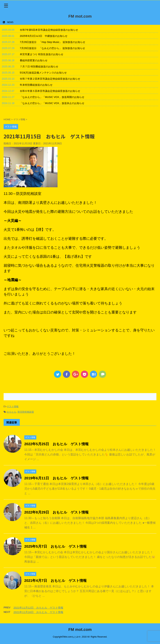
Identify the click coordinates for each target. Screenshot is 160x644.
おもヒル (12, 412)
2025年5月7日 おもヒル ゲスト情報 (55, 546)
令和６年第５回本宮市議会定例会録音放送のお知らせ (50, 91)
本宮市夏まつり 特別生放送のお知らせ (42, 54)
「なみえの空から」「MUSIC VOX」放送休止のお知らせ (52, 103)
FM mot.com (80, 16)
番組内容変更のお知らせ (34, 60)
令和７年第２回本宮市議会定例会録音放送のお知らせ (50, 79)
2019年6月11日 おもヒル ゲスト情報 (56, 478)
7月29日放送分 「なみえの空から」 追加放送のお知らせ (52, 48)
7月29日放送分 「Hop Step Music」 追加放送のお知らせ (52, 42)
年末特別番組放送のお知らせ (36, 85)
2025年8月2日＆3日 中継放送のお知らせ (44, 36)
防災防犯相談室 (26, 412)
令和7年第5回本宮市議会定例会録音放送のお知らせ (49, 30)
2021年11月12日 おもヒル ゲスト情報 (38, 608)
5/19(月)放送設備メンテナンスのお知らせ (43, 73)
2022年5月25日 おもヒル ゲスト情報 (56, 444)
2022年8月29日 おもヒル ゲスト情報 (56, 512)
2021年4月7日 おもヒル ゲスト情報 (55, 581)
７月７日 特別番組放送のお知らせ (39, 67)
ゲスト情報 (13, 406)
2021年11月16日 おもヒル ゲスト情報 (38, 612)
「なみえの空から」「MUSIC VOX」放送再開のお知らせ (52, 97)
